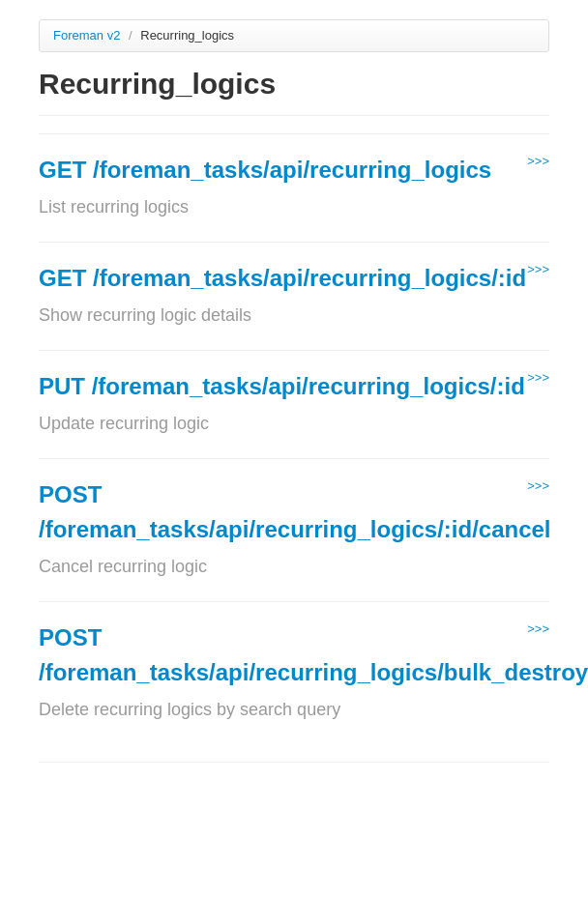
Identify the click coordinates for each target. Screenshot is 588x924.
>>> (538, 161)
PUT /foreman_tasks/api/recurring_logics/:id (282, 386)
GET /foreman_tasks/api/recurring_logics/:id (282, 278)
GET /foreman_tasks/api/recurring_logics (265, 170)
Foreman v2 (87, 35)
